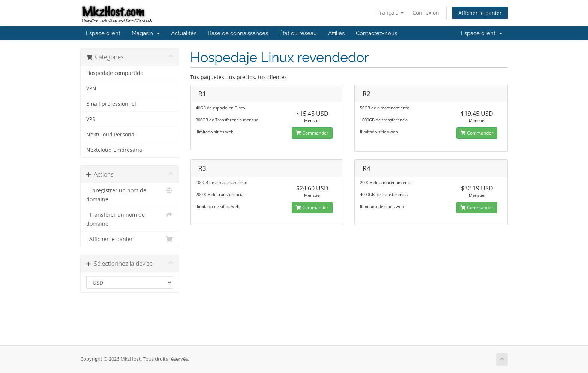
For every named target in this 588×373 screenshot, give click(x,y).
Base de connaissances (238, 33)
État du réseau (298, 33)
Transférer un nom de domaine (130, 219)
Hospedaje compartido (115, 73)
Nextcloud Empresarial (115, 150)
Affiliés (336, 33)
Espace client (103, 33)
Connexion (426, 13)
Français (390, 13)
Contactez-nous (376, 33)
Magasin (146, 33)
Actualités (184, 33)
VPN (91, 88)
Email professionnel (111, 104)
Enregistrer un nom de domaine (130, 194)
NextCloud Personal (111, 135)
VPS (91, 119)
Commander (312, 133)
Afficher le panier (480, 13)
